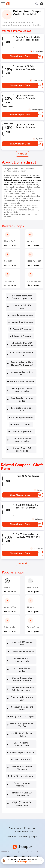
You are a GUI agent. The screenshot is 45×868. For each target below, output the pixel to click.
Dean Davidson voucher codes (22, 400)
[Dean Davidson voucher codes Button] (21, 400)
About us (11, 837)
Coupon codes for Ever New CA (22, 373)
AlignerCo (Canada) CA (15, 241)
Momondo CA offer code (22, 307)
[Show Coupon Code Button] (20, 56)
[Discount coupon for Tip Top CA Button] (21, 725)
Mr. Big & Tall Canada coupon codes (22, 390)
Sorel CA (8, 261)
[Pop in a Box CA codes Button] (21, 322)
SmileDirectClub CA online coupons (22, 794)
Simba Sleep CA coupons (22, 752)
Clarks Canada (34, 281)
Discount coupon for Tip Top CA (22, 725)
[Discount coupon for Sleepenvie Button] (21, 768)
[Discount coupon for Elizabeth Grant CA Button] (21, 679)
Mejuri (7, 587)
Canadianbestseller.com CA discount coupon (22, 689)
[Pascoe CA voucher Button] (21, 329)
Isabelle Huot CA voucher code (22, 660)
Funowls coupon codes (22, 315)
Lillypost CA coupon (22, 336)
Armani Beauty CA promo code (22, 449)
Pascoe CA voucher (22, 329)
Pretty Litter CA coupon (22, 717)
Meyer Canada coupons (22, 652)
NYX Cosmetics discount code (22, 354)
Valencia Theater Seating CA (18, 607)
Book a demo (15, 828)
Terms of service (37, 852)
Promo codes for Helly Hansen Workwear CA (22, 364)
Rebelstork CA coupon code (22, 643)
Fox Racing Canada (13, 281)
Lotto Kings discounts (22, 418)
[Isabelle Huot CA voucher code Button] (21, 660)
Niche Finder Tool (24, 832)
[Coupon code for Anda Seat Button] (21, 699)
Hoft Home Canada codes (22, 670)
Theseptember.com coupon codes (22, 440)
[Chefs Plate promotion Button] (21, 432)
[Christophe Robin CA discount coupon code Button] (21, 344)
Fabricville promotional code (22, 409)
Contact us (23, 837)
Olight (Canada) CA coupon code (22, 804)
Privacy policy (24, 852)
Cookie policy (24, 862)
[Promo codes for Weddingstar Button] (21, 784)
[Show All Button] (22, 563)
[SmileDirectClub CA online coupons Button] (21, 794)
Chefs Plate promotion (22, 432)
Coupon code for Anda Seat (22, 699)
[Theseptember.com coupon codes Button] (21, 440)
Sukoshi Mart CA (12, 627)
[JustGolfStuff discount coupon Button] (21, 734)
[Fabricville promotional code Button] (21, 409)
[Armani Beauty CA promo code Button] (21, 449)
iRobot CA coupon (22, 425)
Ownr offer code (22, 759)
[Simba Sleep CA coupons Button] (21, 752)
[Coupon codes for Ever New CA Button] (21, 373)
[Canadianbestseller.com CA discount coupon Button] (21, 689)
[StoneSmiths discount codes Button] (21, 708)
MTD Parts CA (34, 261)
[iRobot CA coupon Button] (21, 425)
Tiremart (31, 607)
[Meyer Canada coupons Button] (21, 652)
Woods (30, 241)
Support (34, 837)
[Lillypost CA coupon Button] (21, 336)
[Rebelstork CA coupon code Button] (21, 643)
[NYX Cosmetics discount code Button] (21, 354)
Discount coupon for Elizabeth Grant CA (22, 679)
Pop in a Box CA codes (22, 322)
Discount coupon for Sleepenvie (22, 768)
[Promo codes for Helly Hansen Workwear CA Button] (21, 364)
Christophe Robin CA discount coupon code (22, 344)
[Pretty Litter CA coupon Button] (21, 717)
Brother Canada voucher (22, 382)
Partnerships (30, 828)
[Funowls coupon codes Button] (21, 315)
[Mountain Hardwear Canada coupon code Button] (21, 297)
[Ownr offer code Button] (21, 759)
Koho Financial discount (22, 776)
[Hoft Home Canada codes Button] (21, 670)
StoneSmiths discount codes (22, 708)
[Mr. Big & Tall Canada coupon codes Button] (21, 390)
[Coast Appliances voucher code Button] (21, 744)
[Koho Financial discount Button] (21, 776)
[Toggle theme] (42, 4)
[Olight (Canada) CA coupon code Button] (21, 804)
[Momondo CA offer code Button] (21, 307)
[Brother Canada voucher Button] (21, 382)
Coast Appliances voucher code (22, 744)
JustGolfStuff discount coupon (22, 734)
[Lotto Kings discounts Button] (21, 418)
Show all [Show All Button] (22, 154)
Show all (22, 563)
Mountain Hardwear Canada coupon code (22, 297)
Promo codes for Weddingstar (22, 784)
